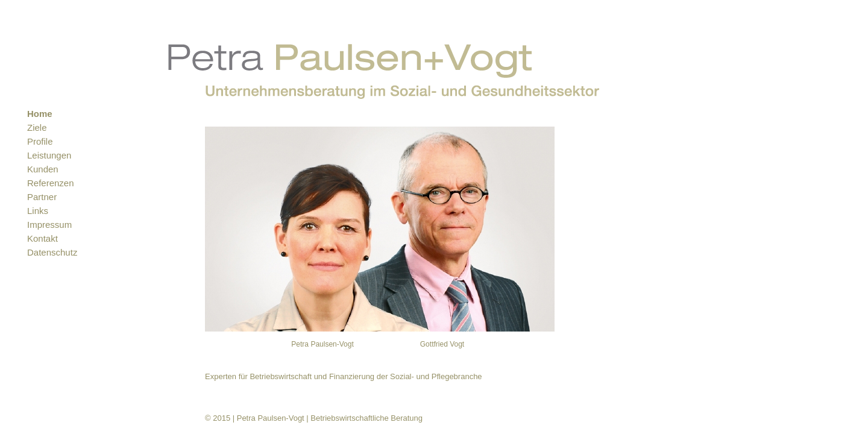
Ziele (37, 127)
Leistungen (49, 155)
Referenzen (51, 183)
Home (40, 114)
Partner (42, 197)
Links (38, 211)
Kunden (43, 169)
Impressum (49, 225)
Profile (40, 141)
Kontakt (42, 238)
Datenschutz (52, 252)
